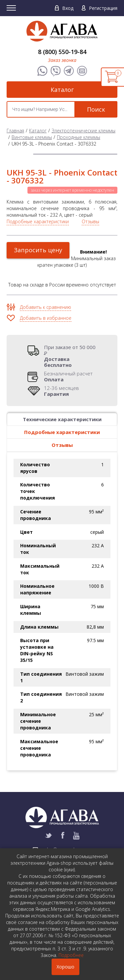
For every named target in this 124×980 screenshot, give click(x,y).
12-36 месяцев (62, 391)
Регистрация (103, 8)
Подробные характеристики (38, 221)
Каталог (62, 90)
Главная (15, 131)
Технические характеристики (62, 419)
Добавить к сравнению (45, 307)
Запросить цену (38, 250)
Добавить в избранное (46, 318)
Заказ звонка (62, 60)
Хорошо (65, 967)
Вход (68, 8)
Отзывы (90, 221)
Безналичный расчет (68, 376)
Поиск (96, 109)
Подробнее (71, 955)
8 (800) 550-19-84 (62, 52)
